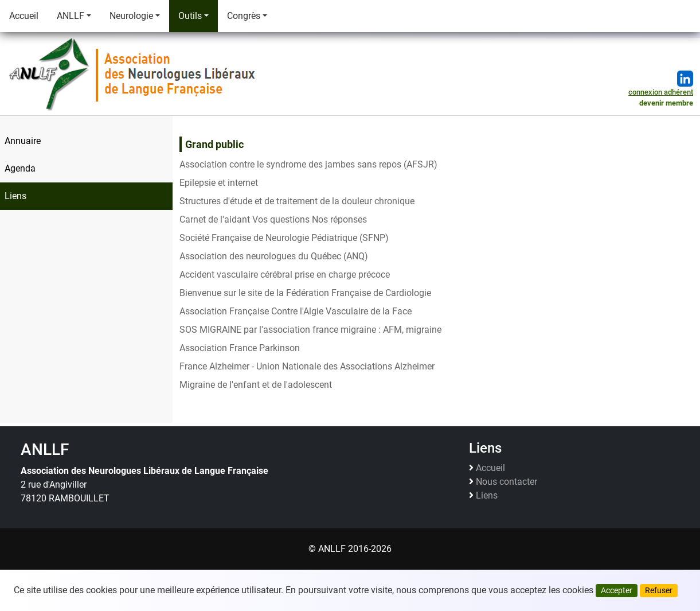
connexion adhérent (661, 92)
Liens (487, 496)
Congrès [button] (244, 16)
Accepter (617, 590)
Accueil (24, 16)
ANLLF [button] (71, 16)
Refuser (659, 590)
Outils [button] (190, 16)
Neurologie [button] (131, 16)
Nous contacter (507, 482)
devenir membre (666, 103)
